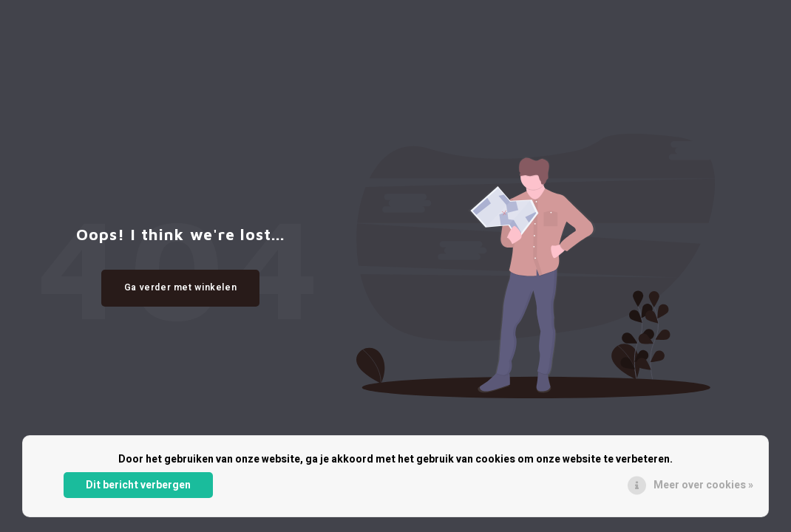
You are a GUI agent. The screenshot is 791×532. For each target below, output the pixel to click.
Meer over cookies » (703, 485)
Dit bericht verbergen (138, 485)
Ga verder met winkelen (181, 287)
